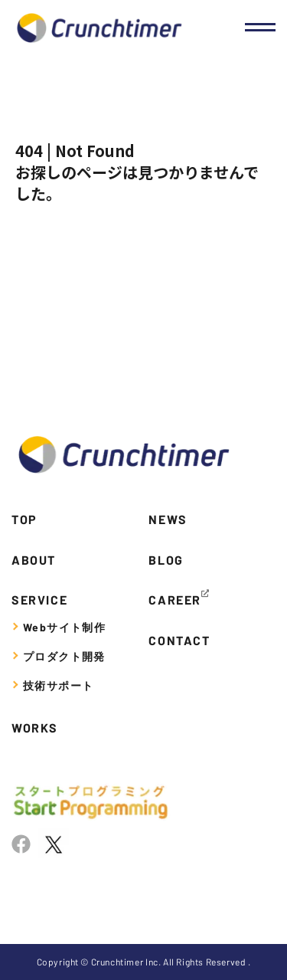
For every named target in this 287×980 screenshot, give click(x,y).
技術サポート (58, 685)
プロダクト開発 (64, 656)
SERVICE (39, 600)
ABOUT (34, 560)
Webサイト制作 (64, 627)
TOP (24, 519)
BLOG (166, 560)
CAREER (175, 600)
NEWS (168, 519)
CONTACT (179, 640)
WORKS (35, 728)
